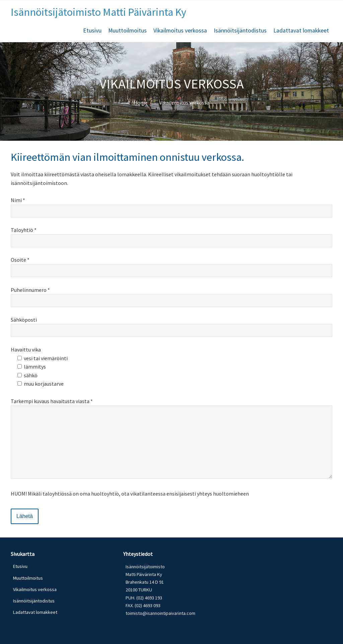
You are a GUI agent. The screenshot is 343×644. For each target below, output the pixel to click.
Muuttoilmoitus (127, 30)
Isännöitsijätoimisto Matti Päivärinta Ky (98, 12)
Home (141, 103)
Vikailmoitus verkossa (180, 30)
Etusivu (92, 30)
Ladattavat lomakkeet (301, 30)
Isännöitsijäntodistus (240, 30)
